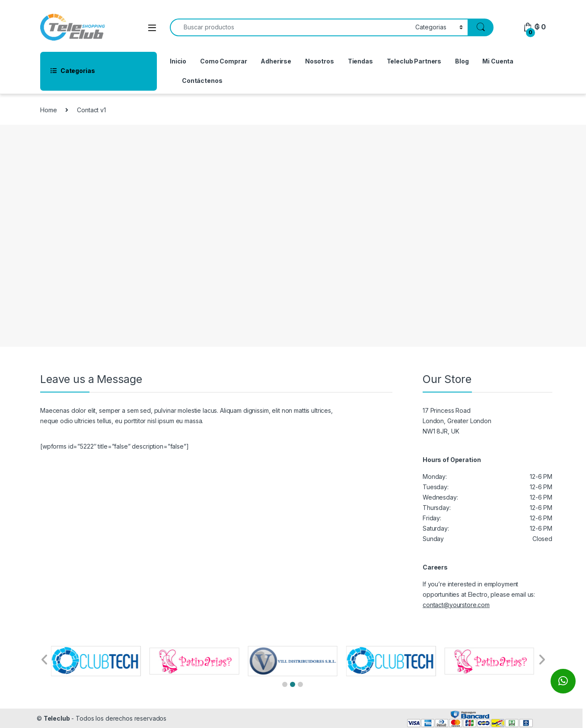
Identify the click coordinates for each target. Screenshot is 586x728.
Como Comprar (223, 61)
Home (48, 110)
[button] (285, 684)
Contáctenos (202, 81)
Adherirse (276, 61)
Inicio (178, 61)
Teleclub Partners (414, 61)
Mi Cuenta (498, 61)
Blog (462, 61)
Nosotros (320, 61)
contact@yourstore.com (456, 605)
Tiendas (360, 61)
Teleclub (57, 718)
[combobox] (290, 27)
